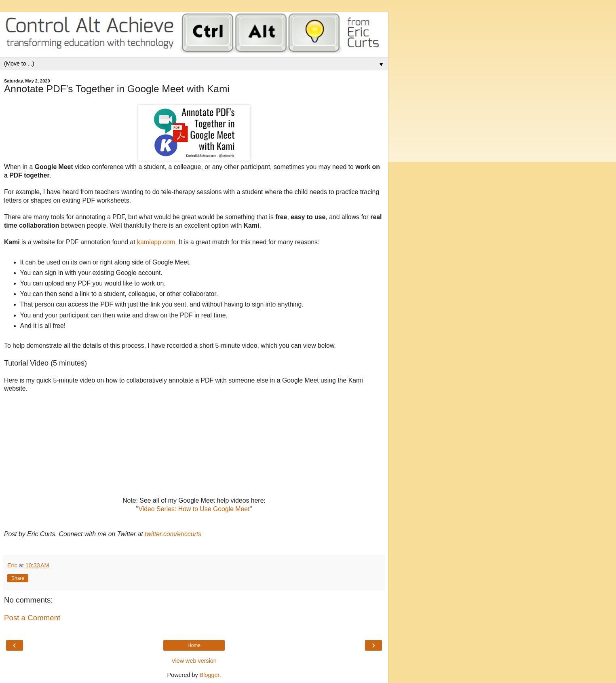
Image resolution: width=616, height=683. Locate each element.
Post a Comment (32, 618)
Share (18, 578)
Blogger (210, 675)
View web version (194, 661)
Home (194, 645)
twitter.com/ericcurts (173, 534)
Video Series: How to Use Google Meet (194, 509)
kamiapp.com (156, 242)
